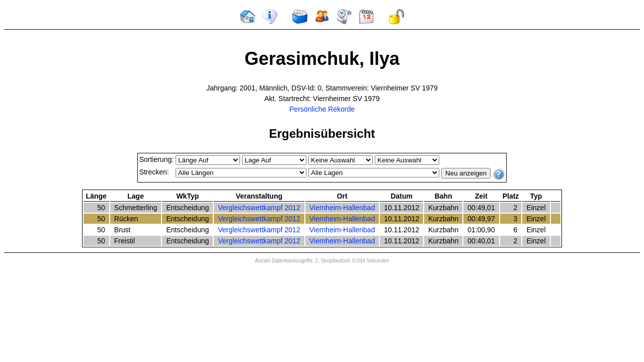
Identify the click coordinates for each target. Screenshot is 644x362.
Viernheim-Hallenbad (342, 208)
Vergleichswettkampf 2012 (259, 208)
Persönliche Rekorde (322, 109)
